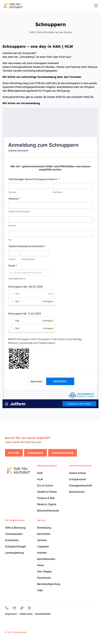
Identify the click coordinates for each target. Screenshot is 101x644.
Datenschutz (26, 614)
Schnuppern (35, 453)
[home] (13, 6)
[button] (95, 6)
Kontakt (14, 453)
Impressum (11, 614)
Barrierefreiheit (43, 614)
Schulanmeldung (63, 453)
